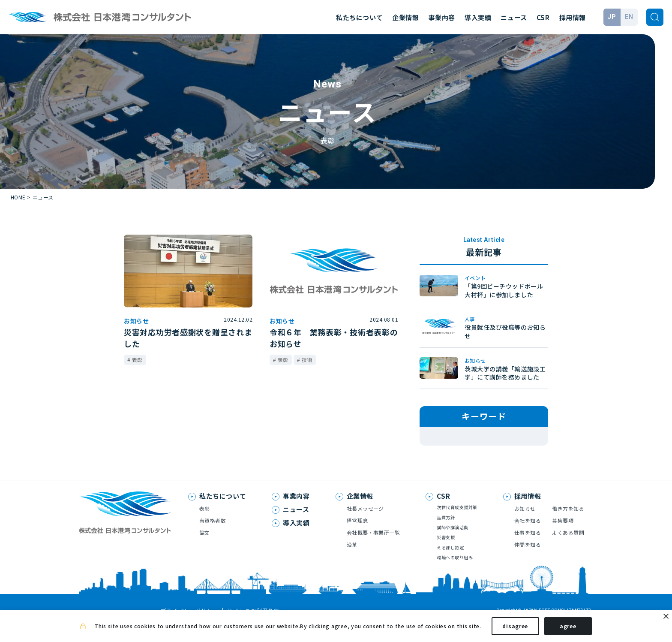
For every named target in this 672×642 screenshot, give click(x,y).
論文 (205, 547)
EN (629, 17)
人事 (462, 450)
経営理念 (357, 535)
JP (612, 17)
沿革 (352, 559)
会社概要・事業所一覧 (373, 547)
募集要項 (563, 535)
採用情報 (573, 17)
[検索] (655, 17)
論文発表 (513, 437)
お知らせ (492, 450)
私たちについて (359, 17)
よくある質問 (568, 547)
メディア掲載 (448, 437)
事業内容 (442, 17)
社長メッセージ (365, 523)
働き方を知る (568, 523)
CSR (543, 17)
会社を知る (528, 535)
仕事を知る (528, 547)
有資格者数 (213, 535)
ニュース (514, 17)
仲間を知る (528, 559)
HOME (18, 197)
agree (568, 628)
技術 (483, 437)
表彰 (437, 450)
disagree (515, 628)
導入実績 (478, 17)
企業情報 (405, 17)
